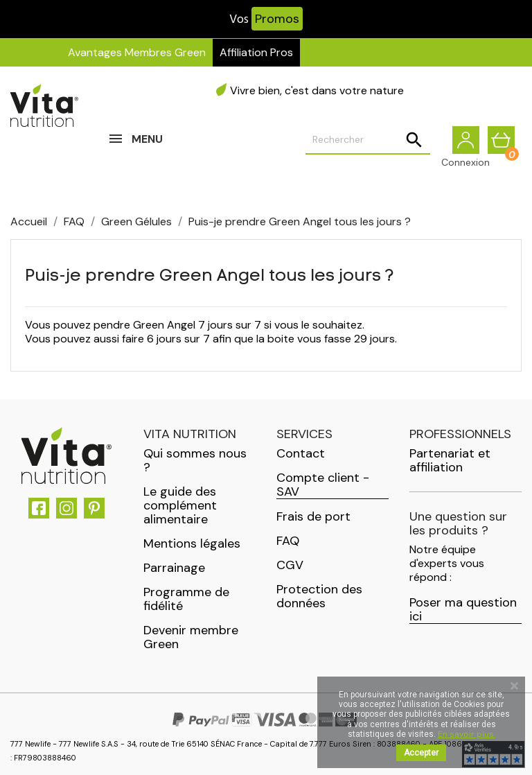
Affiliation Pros (256, 52)
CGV (290, 565)
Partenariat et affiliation (450, 460)
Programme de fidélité (186, 599)
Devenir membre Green (191, 637)
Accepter (421, 753)
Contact (301, 453)
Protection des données (319, 596)
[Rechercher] (368, 140)
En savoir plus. (467, 734)
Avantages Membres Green (137, 52)
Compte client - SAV (323, 485)
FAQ (288, 541)
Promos (277, 19)
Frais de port (313, 516)
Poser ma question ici (463, 610)
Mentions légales (192, 543)
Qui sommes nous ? (195, 460)
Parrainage (174, 568)
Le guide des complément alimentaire (180, 505)
